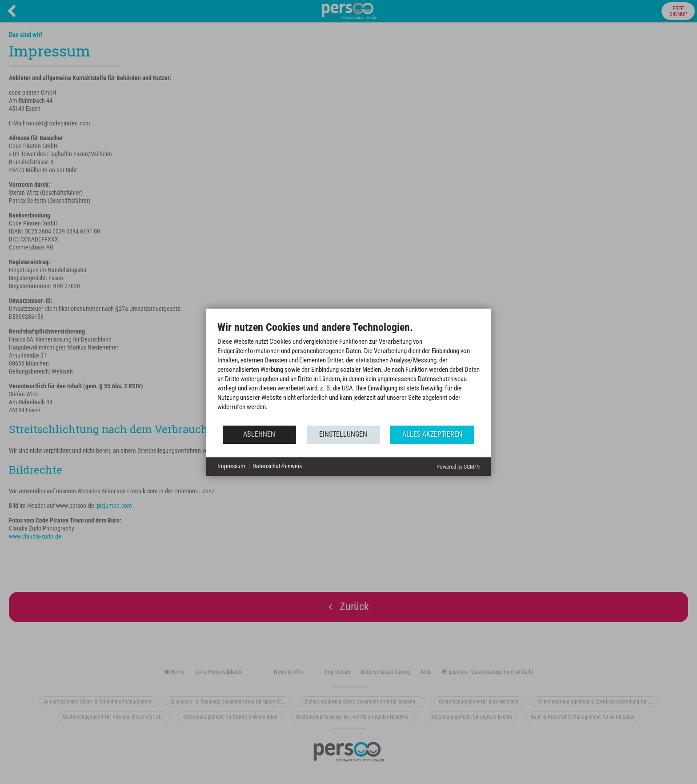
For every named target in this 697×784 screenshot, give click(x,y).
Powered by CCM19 (458, 467)
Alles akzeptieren (432, 434)
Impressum (231, 466)
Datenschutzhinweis (277, 466)
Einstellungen (343, 434)
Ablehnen (259, 434)
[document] (348, 373)
